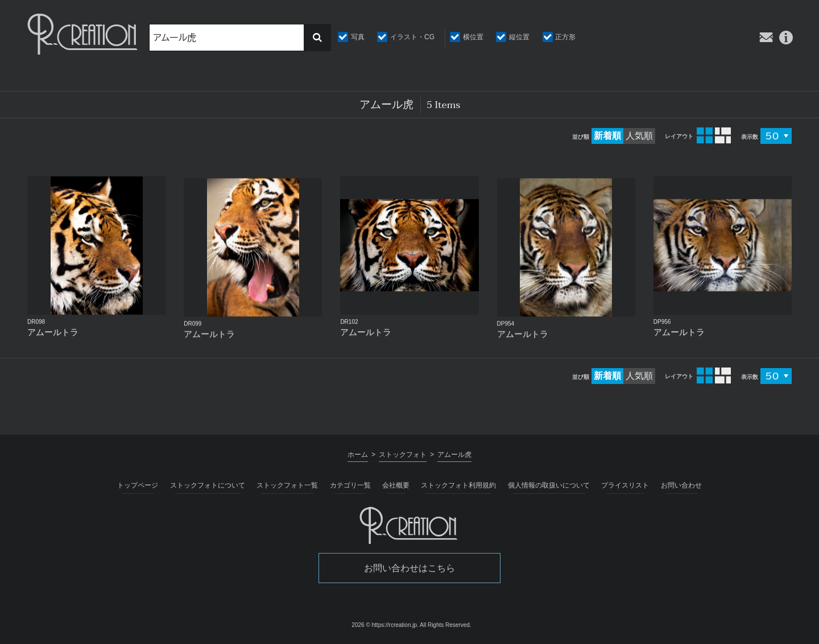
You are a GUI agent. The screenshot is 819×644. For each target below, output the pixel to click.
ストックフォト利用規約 (458, 485)
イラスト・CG (412, 37)
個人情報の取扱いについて (549, 485)
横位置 (473, 37)
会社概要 (396, 485)
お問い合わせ (681, 485)
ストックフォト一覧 (287, 485)
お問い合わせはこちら (409, 568)
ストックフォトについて (208, 485)
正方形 (565, 37)
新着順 (607, 136)
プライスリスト (625, 485)
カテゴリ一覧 (350, 485)
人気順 (639, 136)
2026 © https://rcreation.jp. (385, 625)
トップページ (138, 485)
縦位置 (519, 37)
